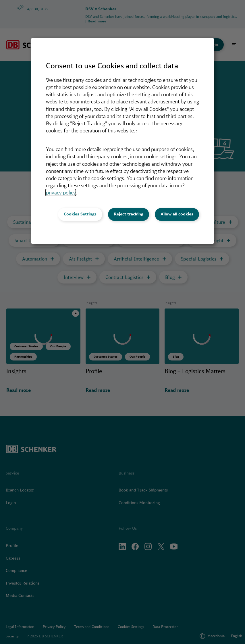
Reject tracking (129, 214)
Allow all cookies (177, 214)
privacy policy (61, 192)
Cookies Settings (80, 214)
